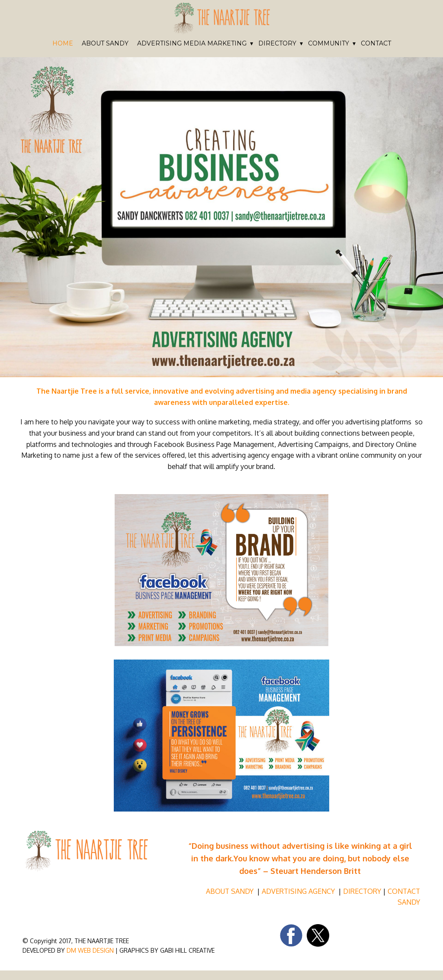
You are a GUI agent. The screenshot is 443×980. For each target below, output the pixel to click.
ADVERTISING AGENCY (299, 891)
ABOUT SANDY (105, 43)
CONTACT (376, 43)
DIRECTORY (277, 43)
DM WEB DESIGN (89, 950)
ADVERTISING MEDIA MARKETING (192, 43)
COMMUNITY (329, 43)
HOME (63, 43)
